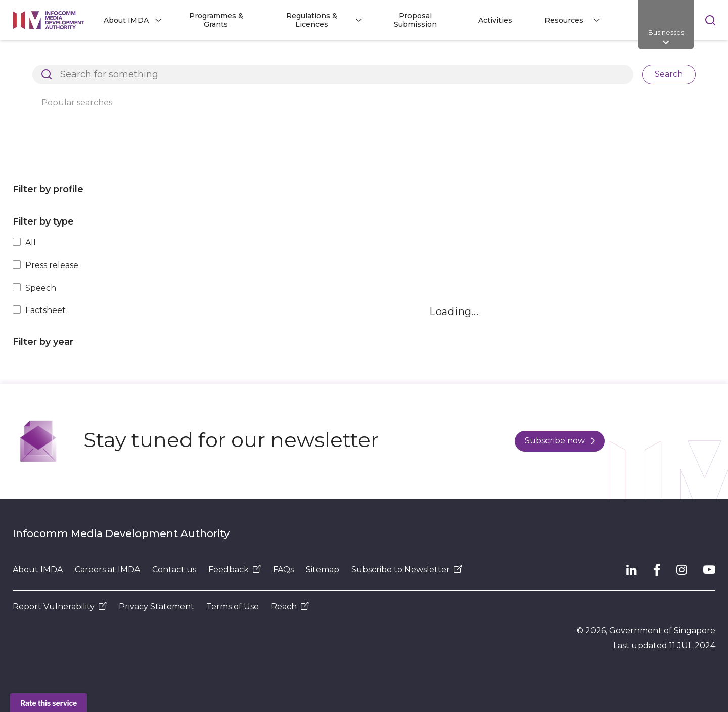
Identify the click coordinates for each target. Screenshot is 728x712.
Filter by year (43, 342)
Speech (41, 288)
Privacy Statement (156, 607)
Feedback (235, 570)
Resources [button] (564, 20)
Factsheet (45, 310)
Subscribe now (560, 441)
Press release (52, 265)
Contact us (174, 570)
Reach (290, 607)
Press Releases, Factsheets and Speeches (287, 58)
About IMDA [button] (126, 20)
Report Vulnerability (60, 607)
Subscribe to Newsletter (407, 570)
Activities (495, 20)
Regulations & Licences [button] (312, 20)
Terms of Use (233, 607)
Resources (170, 58)
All (31, 242)
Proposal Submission (415, 20)
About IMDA (38, 570)
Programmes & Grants (216, 20)
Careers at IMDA (107, 570)
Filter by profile (48, 189)
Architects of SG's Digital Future (71, 58)
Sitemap (323, 570)
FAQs (283, 570)
